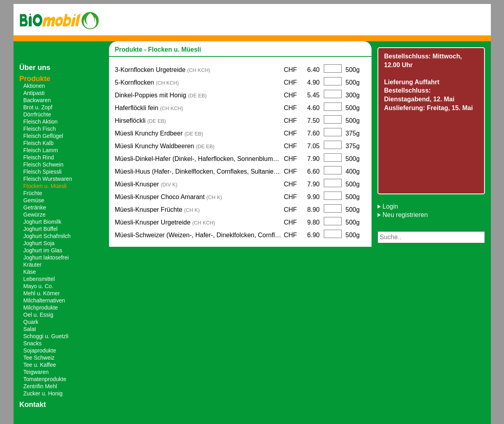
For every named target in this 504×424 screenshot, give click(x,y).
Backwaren (37, 100)
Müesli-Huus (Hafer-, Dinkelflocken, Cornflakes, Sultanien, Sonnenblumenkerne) (199, 171)
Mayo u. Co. (38, 286)
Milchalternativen (44, 300)
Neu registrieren (405, 215)
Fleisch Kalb (39, 143)
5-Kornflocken (147, 82)
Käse (30, 272)
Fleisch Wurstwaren (48, 179)
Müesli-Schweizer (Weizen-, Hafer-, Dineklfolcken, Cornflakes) (199, 235)
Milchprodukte (41, 308)
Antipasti (34, 93)
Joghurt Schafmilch (47, 236)
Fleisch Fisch (40, 129)
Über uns (35, 68)
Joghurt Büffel (41, 229)
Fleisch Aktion (41, 122)
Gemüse (34, 200)
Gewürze (35, 215)
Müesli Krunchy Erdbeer (159, 133)
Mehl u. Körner (42, 293)
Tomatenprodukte (45, 379)
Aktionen (34, 86)
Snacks (33, 343)
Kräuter (33, 265)
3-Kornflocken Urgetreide (163, 70)
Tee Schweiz (39, 358)
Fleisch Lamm (41, 150)
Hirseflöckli (141, 121)
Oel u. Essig (38, 315)
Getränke (35, 207)
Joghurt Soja (39, 243)
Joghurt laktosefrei (46, 257)
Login (390, 206)
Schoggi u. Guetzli (46, 336)
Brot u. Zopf (38, 107)
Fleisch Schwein (44, 165)
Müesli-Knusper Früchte (157, 210)
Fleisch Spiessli (43, 172)
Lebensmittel (39, 279)
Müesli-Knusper (146, 184)
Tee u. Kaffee (40, 365)
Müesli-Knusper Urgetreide (165, 222)
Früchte (33, 193)
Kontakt (33, 405)
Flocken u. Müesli (45, 186)
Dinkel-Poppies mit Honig (161, 95)
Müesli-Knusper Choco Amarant (168, 197)
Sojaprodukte (40, 350)
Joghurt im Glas (43, 250)
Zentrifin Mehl (40, 386)
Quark (31, 322)
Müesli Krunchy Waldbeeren (165, 146)
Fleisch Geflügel (43, 136)
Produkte (35, 79)
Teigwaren (36, 372)
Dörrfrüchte (37, 114)
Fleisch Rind (39, 157)
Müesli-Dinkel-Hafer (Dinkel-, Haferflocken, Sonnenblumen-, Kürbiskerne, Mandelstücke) (199, 159)
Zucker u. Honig (43, 393)
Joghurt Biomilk (43, 222)
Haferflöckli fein (149, 108)
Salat (30, 329)
